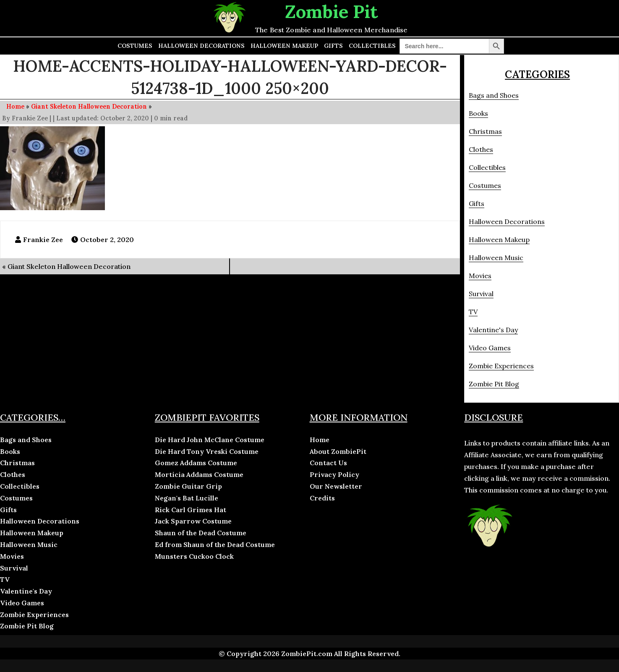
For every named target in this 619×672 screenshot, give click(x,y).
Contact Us (328, 463)
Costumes (135, 46)
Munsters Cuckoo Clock (194, 556)
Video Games (490, 348)
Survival (481, 294)
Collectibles (372, 46)
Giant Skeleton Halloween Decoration (89, 107)
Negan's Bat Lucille (187, 498)
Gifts (333, 46)
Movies (480, 276)
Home (15, 107)
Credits (322, 498)
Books (478, 113)
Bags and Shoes (494, 95)
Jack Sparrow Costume (193, 521)
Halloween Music (496, 258)
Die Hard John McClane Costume (210, 440)
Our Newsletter (336, 486)
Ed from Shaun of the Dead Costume (215, 544)
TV (473, 312)
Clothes (481, 149)
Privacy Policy (334, 474)
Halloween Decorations (201, 46)
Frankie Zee (43, 240)
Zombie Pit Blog (494, 384)
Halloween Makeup (284, 46)
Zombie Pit (332, 12)
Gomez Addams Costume (196, 463)
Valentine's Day (493, 330)
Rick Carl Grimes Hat (191, 510)
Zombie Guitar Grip (188, 486)
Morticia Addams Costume (199, 474)
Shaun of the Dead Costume (201, 533)
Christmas (485, 131)
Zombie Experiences (501, 366)
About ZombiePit (338, 451)
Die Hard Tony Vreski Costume (207, 451)
